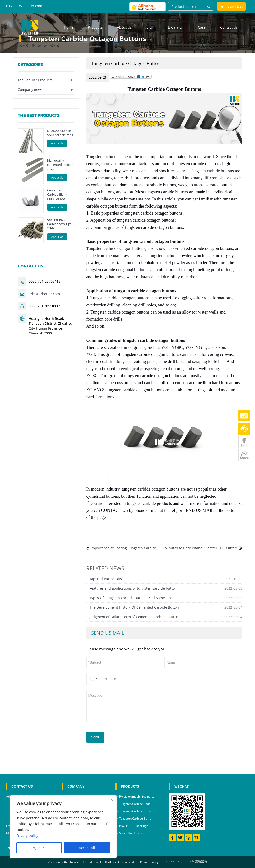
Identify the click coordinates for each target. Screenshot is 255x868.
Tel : (9, 848)
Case (202, 27)
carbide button (219, 171)
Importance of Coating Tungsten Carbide (124, 548)
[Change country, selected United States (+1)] (96, 679)
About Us (57, 143)
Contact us (229, 27)
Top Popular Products (35, 80)
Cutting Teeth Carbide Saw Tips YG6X (59, 224)
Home (69, 27)
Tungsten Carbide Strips (135, 811)
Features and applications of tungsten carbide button (133, 588)
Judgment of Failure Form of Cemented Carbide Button (134, 617)
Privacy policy (149, 862)
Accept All (87, 848)
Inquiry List (233, 6)
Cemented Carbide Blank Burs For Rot (57, 194)
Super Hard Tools (131, 833)
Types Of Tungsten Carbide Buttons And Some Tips (131, 598)
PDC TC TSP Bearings (134, 826)
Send (95, 737)
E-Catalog (176, 27)
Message (164, 705)
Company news (30, 90)
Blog (150, 27)
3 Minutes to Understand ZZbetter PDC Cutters (200, 548)
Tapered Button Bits (106, 579)
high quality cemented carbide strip (60, 165)
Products (95, 27)
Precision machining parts (137, 796)
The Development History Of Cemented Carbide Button (134, 607)
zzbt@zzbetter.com (26, 6)
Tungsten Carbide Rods (135, 804)
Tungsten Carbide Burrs (135, 818)
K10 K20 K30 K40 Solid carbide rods (60, 133)
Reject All (39, 848)
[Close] (112, 800)
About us (124, 27)
